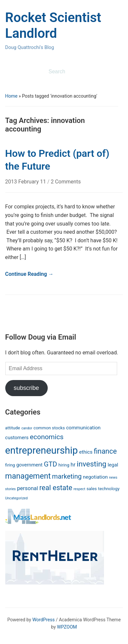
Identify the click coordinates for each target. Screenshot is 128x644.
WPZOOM (67, 627)
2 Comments (66, 182)
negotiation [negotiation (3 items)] (95, 477)
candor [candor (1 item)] (27, 428)
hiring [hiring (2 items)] (64, 465)
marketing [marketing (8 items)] (67, 476)
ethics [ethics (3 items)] (86, 452)
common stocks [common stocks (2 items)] (49, 428)
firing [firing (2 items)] (10, 465)
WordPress (43, 620)
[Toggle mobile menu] (10, 72)
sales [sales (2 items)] (92, 489)
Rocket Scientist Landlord (53, 25)
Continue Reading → (29, 274)
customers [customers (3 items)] (17, 438)
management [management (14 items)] (28, 476)
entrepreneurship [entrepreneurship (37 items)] (42, 450)
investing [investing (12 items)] (91, 464)
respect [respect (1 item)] (79, 489)
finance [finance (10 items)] (105, 451)
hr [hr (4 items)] (73, 465)
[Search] (78, 72)
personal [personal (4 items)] (28, 488)
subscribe (26, 388)
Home (12, 96)
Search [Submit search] (115, 72)
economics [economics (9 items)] (47, 437)
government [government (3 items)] (29, 465)
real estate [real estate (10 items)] (56, 488)
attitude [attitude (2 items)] (13, 428)
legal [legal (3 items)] (113, 465)
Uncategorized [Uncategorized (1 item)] (16, 498)
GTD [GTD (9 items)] (50, 464)
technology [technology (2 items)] (109, 489)
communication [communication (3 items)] (83, 428)
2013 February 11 (26, 182)
